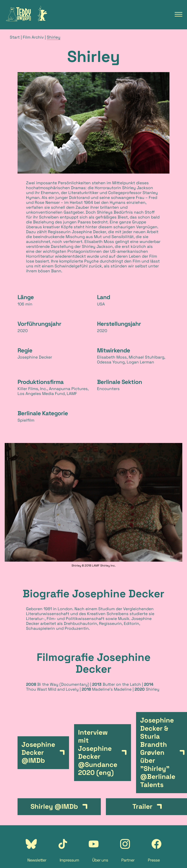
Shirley (54, 37)
